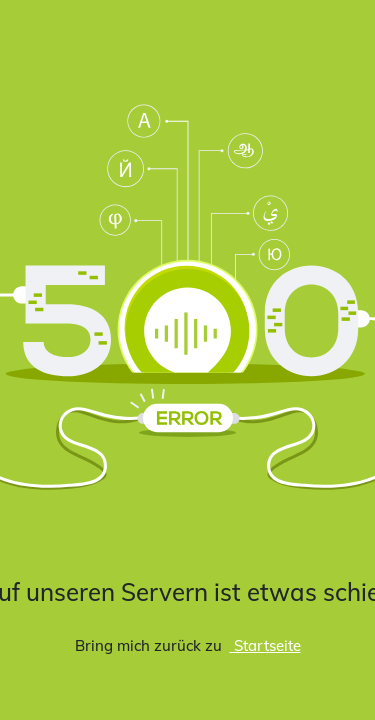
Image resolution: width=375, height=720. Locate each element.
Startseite (265, 645)
